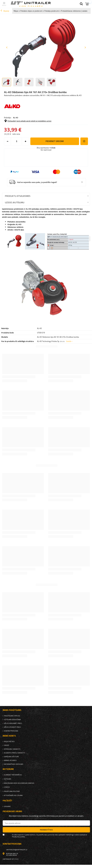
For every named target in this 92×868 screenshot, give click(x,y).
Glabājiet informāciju (13, 775)
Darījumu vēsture (11, 757)
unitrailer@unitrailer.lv (17, 850)
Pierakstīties (46, 830)
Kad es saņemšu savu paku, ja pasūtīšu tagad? (37, 182)
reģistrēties (9, 742)
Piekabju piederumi (52, 11)
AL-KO (16, 118)
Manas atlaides (10, 760)
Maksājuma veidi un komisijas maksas (19, 783)
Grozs (7, 745)
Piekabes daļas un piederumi (31, 11)
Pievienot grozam (55, 141)
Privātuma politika (12, 791)
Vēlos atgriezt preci (12, 727)
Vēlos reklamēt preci (13, 723)
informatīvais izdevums (14, 764)
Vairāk (69, 341)
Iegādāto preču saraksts (15, 753)
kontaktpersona (11, 731)
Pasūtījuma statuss (12, 716)
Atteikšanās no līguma (13, 795)
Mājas (16, 11)
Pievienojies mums (12, 811)
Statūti (7, 787)
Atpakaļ (5, 11)
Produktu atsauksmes (18, 196)
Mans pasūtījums (12, 710)
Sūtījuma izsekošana (12, 720)
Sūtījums (8, 779)
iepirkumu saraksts (12, 749)
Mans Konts (9, 736)
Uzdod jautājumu (15, 202)
